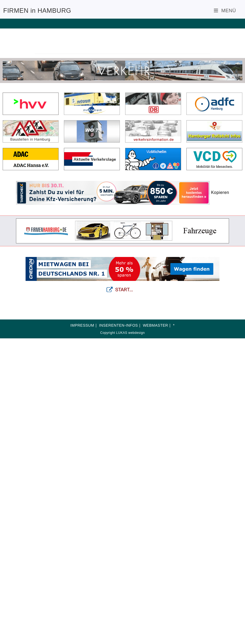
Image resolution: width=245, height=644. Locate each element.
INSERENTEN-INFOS (119, 325)
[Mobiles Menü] (225, 11)
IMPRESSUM (82, 325)
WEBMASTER (155, 325)
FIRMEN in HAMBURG (37, 11)
